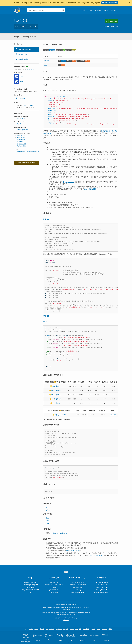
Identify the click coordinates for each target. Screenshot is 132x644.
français (36, 629)
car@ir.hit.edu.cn (72, 551)
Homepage (20, 98)
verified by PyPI (31, 69)
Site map (66, 620)
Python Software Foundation (65, 615)
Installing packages (30, 582)
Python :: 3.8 (21, 140)
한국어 (110, 629)
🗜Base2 (58, 395)
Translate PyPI (77, 587)
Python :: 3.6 (21, 135)
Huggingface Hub (68, 182)
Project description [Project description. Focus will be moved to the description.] (23, 49)
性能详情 (113, 415)
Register (114, 10)
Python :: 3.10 (21, 144)
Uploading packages (30, 585)
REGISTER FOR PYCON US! (109, 3)
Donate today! (66, 609)
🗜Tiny (58, 403)
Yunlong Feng (27, 105)
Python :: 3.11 (21, 146)
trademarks (84, 613)
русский (93, 629)
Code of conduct (101, 587)
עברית (98, 629)
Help (84, 10)
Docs (90, 10)
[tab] (27, 49)
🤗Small (52, 399)
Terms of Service (101, 582)
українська (59, 629)
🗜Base (58, 386)
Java (48, 523)
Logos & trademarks (54, 590)
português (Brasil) (50, 629)
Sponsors (98, 10)
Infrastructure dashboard (53, 585)
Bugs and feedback (78, 582)
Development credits (77, 592)
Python (46, 61)
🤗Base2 (52, 395)
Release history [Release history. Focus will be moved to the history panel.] (22, 54)
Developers (21, 124)
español (31, 629)
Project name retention (30, 590)
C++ (47, 521)
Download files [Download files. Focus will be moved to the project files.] (22, 59)
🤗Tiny (53, 403)
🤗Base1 (52, 390)
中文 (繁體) (86, 629)
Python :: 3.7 (21, 137)
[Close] (130, 3)
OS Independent (22, 130)
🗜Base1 (58, 390)
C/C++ (48, 510)
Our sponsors (54, 592)
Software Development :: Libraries (28, 152)
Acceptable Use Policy (101, 592)
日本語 (42, 629)
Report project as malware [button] (27, 163)
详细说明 (46, 316)
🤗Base (53, 386)
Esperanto (104, 629)
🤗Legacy (56, 415)
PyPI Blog (53, 582)
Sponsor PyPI (78, 590)
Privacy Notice (101, 590)
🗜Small (58, 399)
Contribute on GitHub (77, 585)
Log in (106, 10)
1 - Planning (21, 118)
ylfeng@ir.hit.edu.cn (59, 533)
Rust (46, 65)
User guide (30, 587)
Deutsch (72, 629)
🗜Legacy (62, 415)
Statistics (54, 587)
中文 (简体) (78, 629)
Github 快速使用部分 (91, 189)
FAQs (30, 592)
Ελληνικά (66, 629)
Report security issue (102, 585)
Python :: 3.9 (21, 142)
